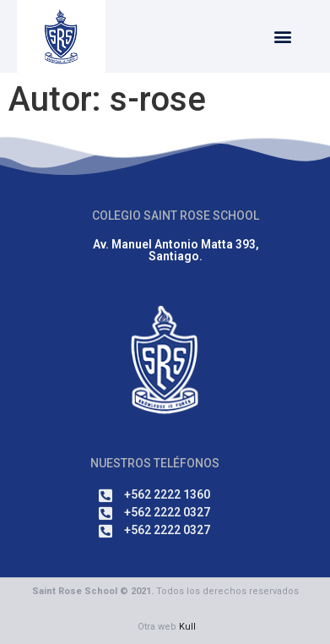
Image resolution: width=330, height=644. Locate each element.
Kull (187, 627)
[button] (282, 37)
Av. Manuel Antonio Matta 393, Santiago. (176, 250)
